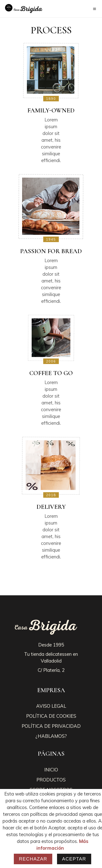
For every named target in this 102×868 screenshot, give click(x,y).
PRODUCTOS (51, 780)
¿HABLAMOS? (51, 736)
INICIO (51, 770)
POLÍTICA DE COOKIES (51, 716)
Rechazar (33, 859)
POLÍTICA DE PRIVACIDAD (51, 726)
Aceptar (74, 859)
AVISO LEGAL (51, 706)
